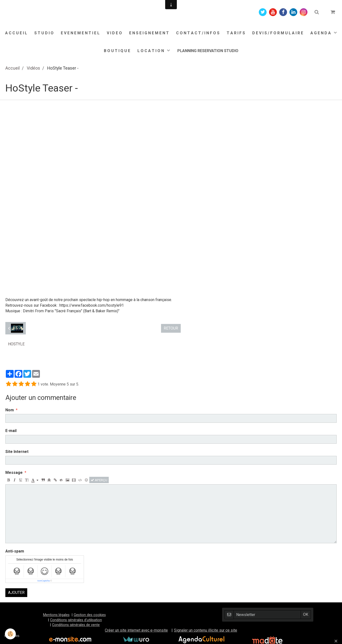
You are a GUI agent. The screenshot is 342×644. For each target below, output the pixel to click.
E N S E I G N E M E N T (149, 33)
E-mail (11, 431)
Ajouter (16, 593)
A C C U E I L (16, 33)
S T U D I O (44, 33)
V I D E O (114, 33)
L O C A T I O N (151, 51)
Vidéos (33, 68)
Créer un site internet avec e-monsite (136, 630)
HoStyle (16, 344)
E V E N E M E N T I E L (80, 33)
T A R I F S (236, 33)
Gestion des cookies (90, 615)
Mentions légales (56, 615)
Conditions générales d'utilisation (76, 620)
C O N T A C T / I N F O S (198, 33)
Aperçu (99, 480)
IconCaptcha (44, 581)
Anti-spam (15, 551)
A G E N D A (321, 33)
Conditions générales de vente (76, 625)
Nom (10, 410)
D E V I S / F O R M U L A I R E (278, 33)
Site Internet (17, 452)
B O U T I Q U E (117, 51)
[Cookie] (10, 634)
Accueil (13, 68)
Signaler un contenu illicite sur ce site (206, 630)
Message (14, 473)
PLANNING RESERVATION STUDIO (208, 51)
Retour (171, 328)
